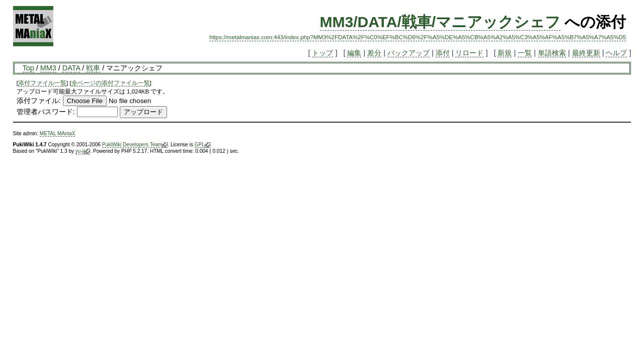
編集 (354, 53)
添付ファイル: (39, 101)
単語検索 (552, 53)
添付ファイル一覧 (42, 83)
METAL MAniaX (58, 133)
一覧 (525, 53)
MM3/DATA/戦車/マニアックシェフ (440, 22)
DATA (71, 68)
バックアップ (409, 53)
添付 (443, 53)
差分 (374, 53)
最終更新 (586, 53)
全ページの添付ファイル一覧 (111, 83)
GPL (203, 145)
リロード (469, 53)
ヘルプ (616, 53)
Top (28, 68)
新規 (505, 53)
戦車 (93, 68)
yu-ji (83, 151)
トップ (323, 53)
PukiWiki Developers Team (135, 145)
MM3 (48, 68)
